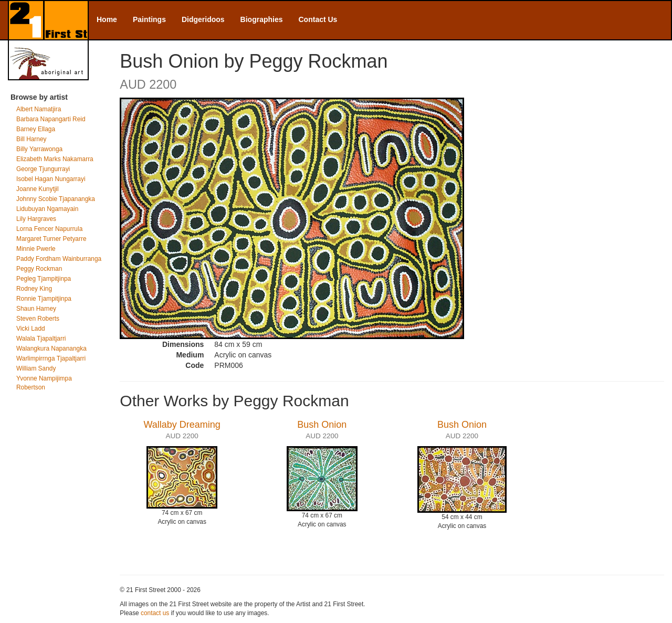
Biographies (262, 19)
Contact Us (318, 19)
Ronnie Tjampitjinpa (44, 299)
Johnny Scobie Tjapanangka (56, 199)
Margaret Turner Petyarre (51, 239)
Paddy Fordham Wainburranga (59, 259)
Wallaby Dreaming (182, 425)
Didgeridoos (203, 19)
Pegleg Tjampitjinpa (44, 279)
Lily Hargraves (36, 219)
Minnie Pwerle (36, 249)
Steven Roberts (38, 319)
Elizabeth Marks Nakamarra (55, 159)
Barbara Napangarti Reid (51, 119)
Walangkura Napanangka (51, 349)
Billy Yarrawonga (39, 149)
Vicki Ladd (31, 329)
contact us (155, 613)
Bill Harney (31, 139)
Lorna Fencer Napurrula (49, 229)
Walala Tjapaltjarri (41, 339)
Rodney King (34, 289)
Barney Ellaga (36, 129)
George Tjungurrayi (43, 169)
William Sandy (36, 368)
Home (107, 19)
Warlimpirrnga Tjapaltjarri (51, 358)
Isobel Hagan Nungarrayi (51, 179)
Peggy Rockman (39, 269)
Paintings (149, 19)
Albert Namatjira (39, 109)
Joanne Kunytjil (38, 189)
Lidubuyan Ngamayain (47, 209)
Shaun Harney (36, 309)
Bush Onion (322, 425)
